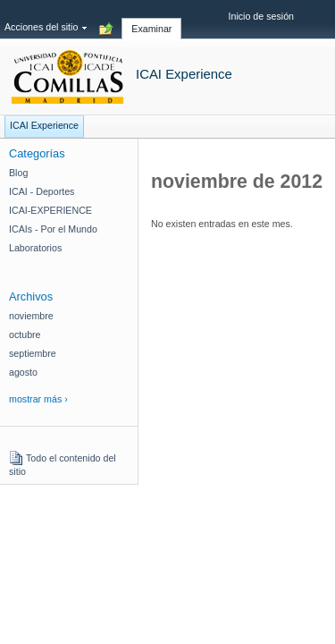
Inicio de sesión (261, 16)
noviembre (31, 316)
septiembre (33, 353)
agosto (23, 372)
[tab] (151, 19)
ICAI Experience (184, 74)
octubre (25, 335)
